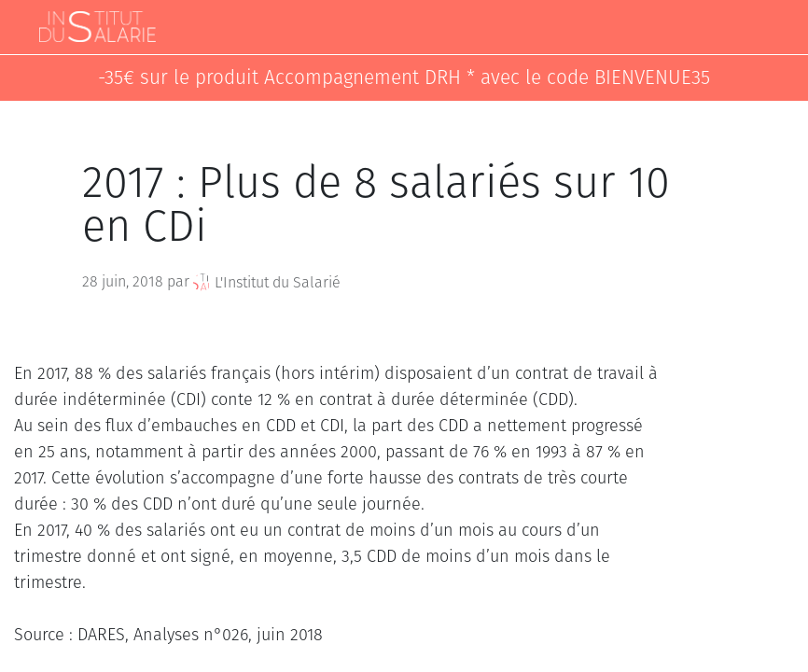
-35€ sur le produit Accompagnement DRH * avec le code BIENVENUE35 (404, 78)
